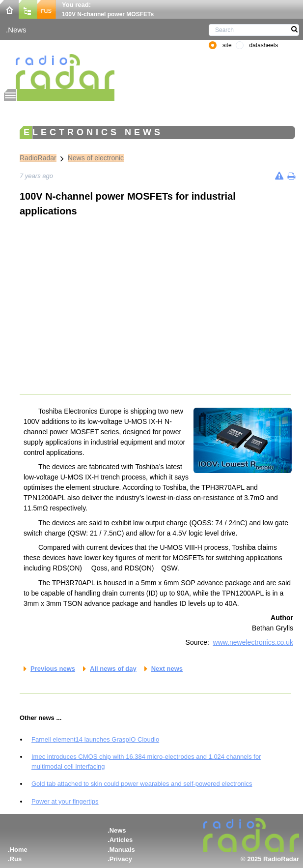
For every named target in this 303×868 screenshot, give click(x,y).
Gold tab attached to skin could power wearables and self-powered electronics (142, 784)
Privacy (121, 859)
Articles (121, 840)
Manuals (122, 850)
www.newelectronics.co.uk (253, 642)
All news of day (113, 669)
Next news (167, 669)
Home (19, 850)
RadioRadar (38, 158)
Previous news (53, 669)
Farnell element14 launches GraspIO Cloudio (95, 739)
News (17, 30)
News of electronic (96, 158)
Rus (16, 859)
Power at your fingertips (65, 801)
